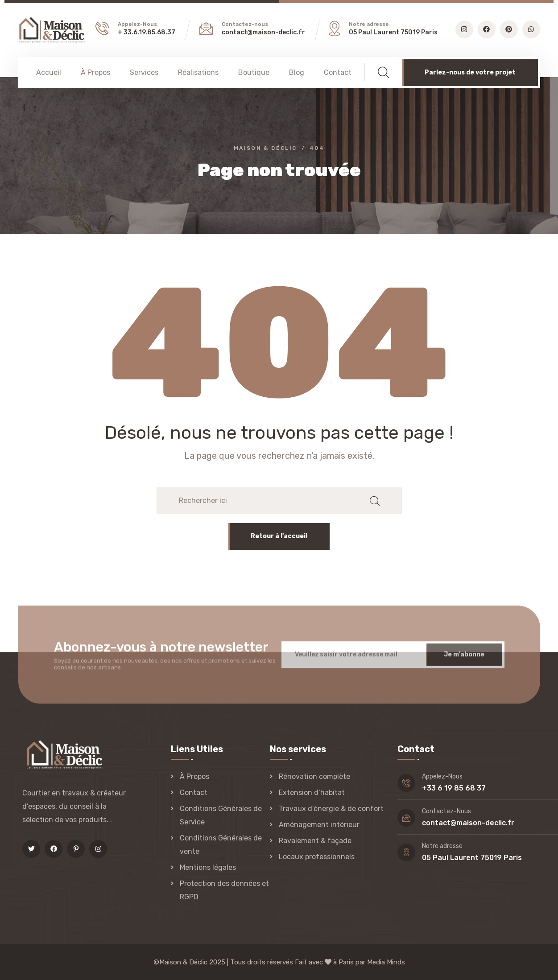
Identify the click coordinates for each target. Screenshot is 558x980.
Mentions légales (208, 867)
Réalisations (198, 72)
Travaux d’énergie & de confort (331, 809)
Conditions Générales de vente (221, 845)
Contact (338, 72)
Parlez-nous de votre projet (470, 72)
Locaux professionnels (317, 857)
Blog (297, 72)
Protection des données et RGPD (224, 890)
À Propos (95, 72)
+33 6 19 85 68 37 (454, 788)
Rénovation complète (314, 776)
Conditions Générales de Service (221, 815)
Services (144, 72)
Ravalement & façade (315, 841)
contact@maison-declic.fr (263, 32)
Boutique (254, 72)
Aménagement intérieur (319, 825)
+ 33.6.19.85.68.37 (147, 32)
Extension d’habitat (312, 793)
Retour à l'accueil (279, 536)
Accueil (49, 72)
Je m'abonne (464, 660)
